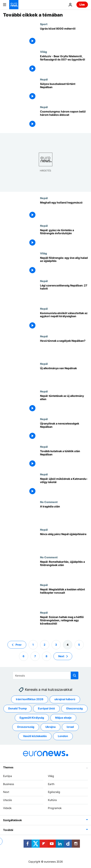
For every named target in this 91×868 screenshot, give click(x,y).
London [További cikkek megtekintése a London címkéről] (63, 736)
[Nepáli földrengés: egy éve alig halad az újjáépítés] (64, 266)
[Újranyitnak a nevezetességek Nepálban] (64, 431)
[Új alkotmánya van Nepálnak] (64, 376)
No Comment (49, 502)
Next (6, 792)
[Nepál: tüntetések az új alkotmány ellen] (64, 404)
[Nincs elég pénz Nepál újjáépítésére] (64, 542)
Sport (44, 24)
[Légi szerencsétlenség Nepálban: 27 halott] (64, 293)
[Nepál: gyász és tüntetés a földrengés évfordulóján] (64, 238)
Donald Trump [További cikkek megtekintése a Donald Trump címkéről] (18, 709)
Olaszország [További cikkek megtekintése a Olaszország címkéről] (74, 709)
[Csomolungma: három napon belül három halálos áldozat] (64, 119)
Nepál (44, 79)
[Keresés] (45, 675)
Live (82, 5)
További (8, 830)
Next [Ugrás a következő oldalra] (61, 656)
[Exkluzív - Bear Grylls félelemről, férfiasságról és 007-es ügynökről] (64, 64)
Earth (51, 784)
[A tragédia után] (64, 514)
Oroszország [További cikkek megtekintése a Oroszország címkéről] (26, 727)
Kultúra (52, 800)
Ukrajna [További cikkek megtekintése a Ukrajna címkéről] (50, 727)
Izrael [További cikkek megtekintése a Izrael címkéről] (70, 727)
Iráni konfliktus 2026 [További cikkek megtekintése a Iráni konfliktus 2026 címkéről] (30, 699)
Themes (8, 767)
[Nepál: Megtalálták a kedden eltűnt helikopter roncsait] (64, 597)
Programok (55, 808)
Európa (7, 776)
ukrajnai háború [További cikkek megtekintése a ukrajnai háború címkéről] (65, 699)
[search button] (75, 675)
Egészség (54, 792)
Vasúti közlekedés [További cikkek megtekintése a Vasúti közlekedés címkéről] (35, 736)
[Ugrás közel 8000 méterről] (64, 36)
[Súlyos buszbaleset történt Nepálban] (64, 92)
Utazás (7, 800)
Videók (7, 808)
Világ (43, 52)
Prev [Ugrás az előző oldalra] (18, 645)
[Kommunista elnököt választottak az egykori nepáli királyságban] (64, 321)
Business (9, 784)
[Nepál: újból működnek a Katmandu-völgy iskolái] (64, 487)
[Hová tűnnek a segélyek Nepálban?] (64, 348)
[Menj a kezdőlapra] (14, 5)
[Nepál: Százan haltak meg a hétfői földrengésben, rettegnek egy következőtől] (64, 625)
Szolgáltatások (12, 820)
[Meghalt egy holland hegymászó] (64, 210)
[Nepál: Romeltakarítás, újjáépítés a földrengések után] (64, 569)
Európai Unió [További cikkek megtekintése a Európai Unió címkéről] (46, 709)
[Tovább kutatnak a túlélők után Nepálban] (64, 459)
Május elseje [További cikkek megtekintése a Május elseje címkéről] (63, 718)
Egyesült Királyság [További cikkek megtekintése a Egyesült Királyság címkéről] (32, 718)
